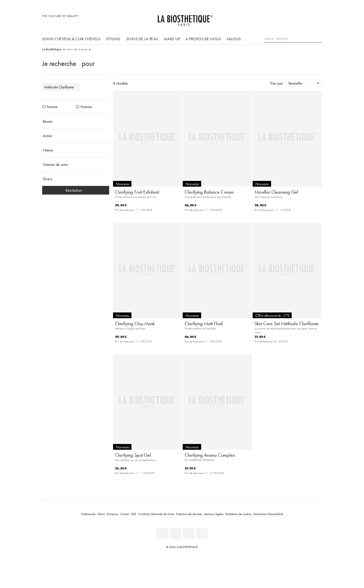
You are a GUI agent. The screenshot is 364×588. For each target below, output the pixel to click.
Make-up (172, 39)
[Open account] (306, 19)
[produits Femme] (44, 107)
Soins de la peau (142, 39)
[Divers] (76, 179)
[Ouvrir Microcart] (317, 19)
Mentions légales (214, 514)
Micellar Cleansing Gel (276, 192)
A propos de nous (203, 39)
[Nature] (76, 150)
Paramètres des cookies (238, 514)
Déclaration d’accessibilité (268, 514)
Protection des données (189, 514)
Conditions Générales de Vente (156, 514)
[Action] (76, 136)
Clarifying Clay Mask (135, 323)
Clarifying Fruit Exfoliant (137, 192)
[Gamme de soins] (76, 164)
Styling (113, 39)
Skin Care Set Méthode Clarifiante (287, 323)
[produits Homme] (78, 107)
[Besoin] (76, 121)
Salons (234, 39)
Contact (125, 514)
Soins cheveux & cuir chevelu (71, 39)
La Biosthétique (52, 49)
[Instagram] (189, 533)
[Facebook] (175, 533)
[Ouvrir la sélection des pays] (295, 19)
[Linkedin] (162, 533)
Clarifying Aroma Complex (210, 455)
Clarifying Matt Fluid (204, 323)
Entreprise (113, 514)
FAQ (134, 514)
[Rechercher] (318, 38)
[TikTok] (202, 533)
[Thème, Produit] (293, 39)
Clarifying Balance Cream (209, 192)
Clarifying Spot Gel (133, 455)
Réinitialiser (76, 190)
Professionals (88, 514)
